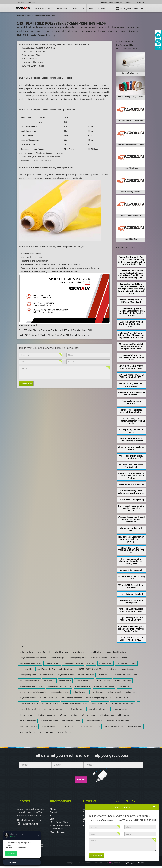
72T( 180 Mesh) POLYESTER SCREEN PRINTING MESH (131, 610)
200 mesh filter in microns (30, 709)
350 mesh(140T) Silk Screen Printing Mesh (131, 466)
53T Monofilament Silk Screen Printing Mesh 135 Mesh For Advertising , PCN (58, 330)
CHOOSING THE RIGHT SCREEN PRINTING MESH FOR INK (131, 550)
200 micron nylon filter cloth (118, 721)
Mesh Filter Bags (58, 834)
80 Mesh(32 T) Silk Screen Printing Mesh (131, 601)
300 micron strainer (120, 709)
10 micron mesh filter (99, 658)
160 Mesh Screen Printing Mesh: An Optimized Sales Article (131, 324)
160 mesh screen (106, 663)
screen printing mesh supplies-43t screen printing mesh (131, 357)
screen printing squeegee (104, 686)
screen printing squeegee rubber (75, 704)
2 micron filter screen (28, 721)
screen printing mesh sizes (72, 698)
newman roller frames (84, 681)
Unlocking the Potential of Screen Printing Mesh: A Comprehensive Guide (131, 346)
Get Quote (11, 853)
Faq (52, 816)
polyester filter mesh (66, 675)
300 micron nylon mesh (98, 709)
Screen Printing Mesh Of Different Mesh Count (131, 301)
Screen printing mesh (78, 658)
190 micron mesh (107, 715)
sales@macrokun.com (32, 821)
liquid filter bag (95, 652)
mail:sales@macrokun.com (113, 2)
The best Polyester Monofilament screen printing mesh (131, 421)
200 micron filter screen (93, 721)
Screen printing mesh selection (131, 402)
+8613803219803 (30, 825)
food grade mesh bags (49, 698)
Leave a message (122, 807)
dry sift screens (128, 669)
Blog (52, 820)
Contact (129, 2)
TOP (158, 48)
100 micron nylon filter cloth (123, 704)
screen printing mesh (28, 325)
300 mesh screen (104, 681)
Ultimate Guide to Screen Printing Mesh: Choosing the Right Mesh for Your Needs (131, 335)
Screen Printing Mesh (60, 827)
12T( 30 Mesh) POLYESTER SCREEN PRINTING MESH (131, 639)
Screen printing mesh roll (131, 570)
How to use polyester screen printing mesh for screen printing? (131, 539)
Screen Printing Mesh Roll (131, 594)
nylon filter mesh (44, 652)
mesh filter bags (124, 686)
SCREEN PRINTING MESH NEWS (42, 15)
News (27, 15)
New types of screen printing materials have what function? (131, 508)
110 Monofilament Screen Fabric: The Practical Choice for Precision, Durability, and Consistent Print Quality (131, 274)
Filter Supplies (57, 830)
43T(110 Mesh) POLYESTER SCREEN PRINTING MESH (131, 367)
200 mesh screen (47, 732)
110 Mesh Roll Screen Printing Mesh (131, 578)
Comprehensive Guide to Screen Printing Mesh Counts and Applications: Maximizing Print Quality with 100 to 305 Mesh (131, 289)
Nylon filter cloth (47, 675)
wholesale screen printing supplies (33, 692)
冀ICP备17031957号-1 (136, 865)
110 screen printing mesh (126, 663)
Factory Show (139, 2)
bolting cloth (131, 692)
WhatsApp (14, 862)
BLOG (75, 8)
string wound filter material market (33, 658)
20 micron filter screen (49, 721)
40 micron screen (26, 715)
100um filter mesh (135, 726)
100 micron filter (26, 669)
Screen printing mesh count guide (131, 431)
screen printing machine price (59, 686)
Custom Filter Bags (52, 663)
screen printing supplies (60, 692)
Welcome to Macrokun (26, 2)
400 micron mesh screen (114, 726)
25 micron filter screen (76, 709)
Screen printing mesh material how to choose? (131, 393)
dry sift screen (113, 669)
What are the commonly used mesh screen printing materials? (131, 519)
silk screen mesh (122, 698)
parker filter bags (26, 652)
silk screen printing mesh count (131, 529)
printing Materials (42, 8)
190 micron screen (125, 715)
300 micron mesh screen (91, 726)
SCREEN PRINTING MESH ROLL (91, 669)
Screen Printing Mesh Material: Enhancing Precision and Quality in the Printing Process (131, 312)
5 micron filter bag (65, 732)
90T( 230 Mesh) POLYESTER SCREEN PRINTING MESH (131, 619)
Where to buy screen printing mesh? (131, 448)
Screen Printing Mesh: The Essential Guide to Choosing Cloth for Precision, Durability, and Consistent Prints (131, 261)
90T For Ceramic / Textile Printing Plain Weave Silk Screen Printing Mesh (57, 335)
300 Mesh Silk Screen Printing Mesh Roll (131, 586)
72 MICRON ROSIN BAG (29, 704)
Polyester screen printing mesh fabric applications (131, 411)
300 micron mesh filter (68, 726)
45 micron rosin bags (50, 704)
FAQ (83, 8)
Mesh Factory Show (60, 823)
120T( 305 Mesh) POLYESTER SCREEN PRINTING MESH (131, 376)
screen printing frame (123, 681)
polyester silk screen (67, 669)
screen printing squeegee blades (99, 698)
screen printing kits (82, 686)
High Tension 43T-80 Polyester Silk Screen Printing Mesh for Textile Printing (131, 629)
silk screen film (49, 681)
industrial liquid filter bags (116, 652)
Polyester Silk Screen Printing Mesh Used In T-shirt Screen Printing (131, 476)
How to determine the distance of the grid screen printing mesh (131, 561)
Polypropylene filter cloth (29, 681)
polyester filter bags (100, 704)
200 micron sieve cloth (28, 726)
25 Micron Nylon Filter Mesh (126, 675)
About (91, 8)
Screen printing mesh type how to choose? (131, 385)
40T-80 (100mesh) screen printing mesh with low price (131, 492)
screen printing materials (73, 663)
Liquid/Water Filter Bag (46, 669)
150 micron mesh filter (68, 715)
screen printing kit (58, 658)
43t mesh (91, 663)
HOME (22, 15)
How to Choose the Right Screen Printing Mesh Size (131, 439)
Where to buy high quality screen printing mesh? (131, 457)
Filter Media (62, 8)
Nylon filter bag (104, 675)
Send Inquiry (26, 383)
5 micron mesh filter (119, 658)
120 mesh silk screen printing (131, 499)
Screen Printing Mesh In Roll (131, 484)
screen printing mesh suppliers (32, 686)
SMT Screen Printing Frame (30, 663)
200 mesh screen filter (71, 721)
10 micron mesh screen (46, 715)
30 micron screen (48, 726)
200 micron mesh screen (54, 709)
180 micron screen (89, 715)
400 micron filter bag (28, 732)
